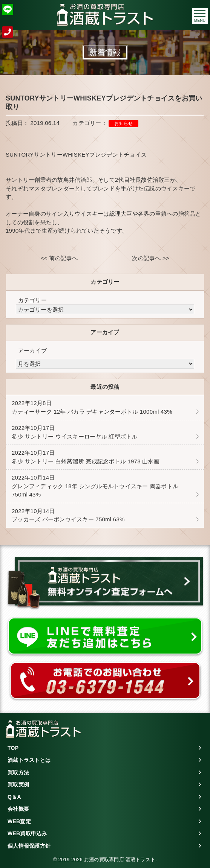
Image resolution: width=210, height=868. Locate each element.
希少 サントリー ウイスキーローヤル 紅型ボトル (75, 432)
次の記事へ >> (151, 258)
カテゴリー (32, 300)
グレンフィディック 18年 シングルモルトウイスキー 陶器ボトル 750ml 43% (98, 486)
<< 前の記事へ (59, 258)
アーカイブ (32, 351)
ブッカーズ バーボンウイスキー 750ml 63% (68, 515)
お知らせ (123, 123)
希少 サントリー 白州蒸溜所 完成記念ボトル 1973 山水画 (86, 457)
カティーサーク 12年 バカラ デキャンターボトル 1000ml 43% (92, 407)
